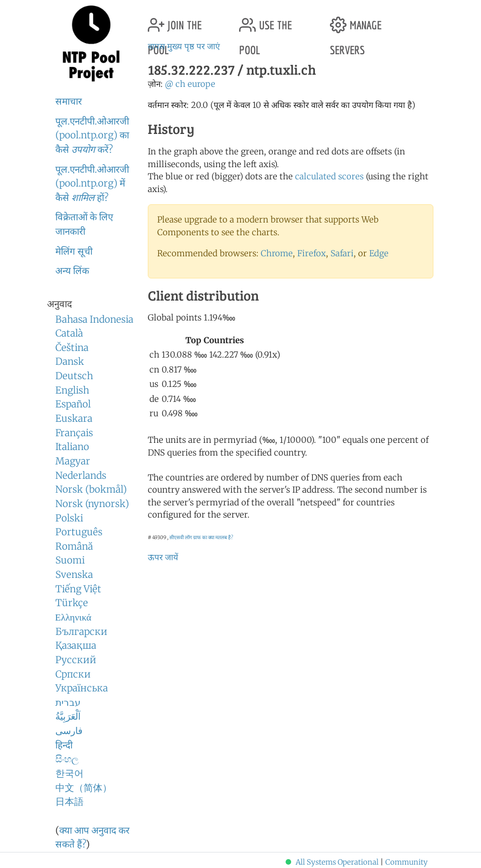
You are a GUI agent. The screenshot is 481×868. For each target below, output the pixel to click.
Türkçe (72, 603)
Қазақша (76, 645)
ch (180, 84)
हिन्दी (64, 745)
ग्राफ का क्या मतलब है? (213, 537)
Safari (342, 253)
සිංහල (67, 759)
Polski (69, 518)
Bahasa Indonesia (94, 319)
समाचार (69, 101)
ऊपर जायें (163, 557)
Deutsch (74, 376)
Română (74, 546)
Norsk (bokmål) (91, 489)
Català (69, 333)
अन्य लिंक (72, 271)
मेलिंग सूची (74, 251)
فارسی (69, 731)
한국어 (69, 773)
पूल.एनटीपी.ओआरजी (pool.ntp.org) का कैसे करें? (92, 135)
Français (74, 433)
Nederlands (81, 476)
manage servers (356, 21)
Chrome (277, 253)
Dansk (70, 361)
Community (407, 862)
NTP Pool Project (91, 44)
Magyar (73, 461)
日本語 (69, 802)
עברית (68, 702)
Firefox (312, 253)
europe (201, 84)
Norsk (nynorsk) (92, 504)
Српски (73, 674)
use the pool (265, 21)
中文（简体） (84, 788)
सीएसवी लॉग (181, 537)
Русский (76, 660)
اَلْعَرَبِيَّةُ (68, 716)
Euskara (74, 418)
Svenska (74, 575)
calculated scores (329, 176)
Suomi (70, 560)
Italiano (72, 447)
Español (73, 404)
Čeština (72, 348)
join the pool (175, 21)
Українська (82, 688)
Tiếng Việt (78, 589)
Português (79, 532)
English (72, 390)
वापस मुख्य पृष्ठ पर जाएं (184, 46)
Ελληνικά (74, 617)
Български (81, 632)
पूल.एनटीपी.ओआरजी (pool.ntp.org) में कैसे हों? (92, 184)
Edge (379, 253)
